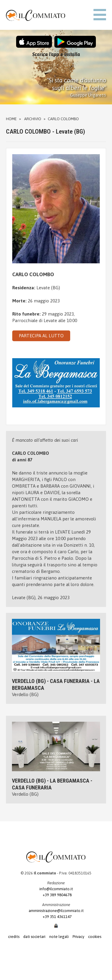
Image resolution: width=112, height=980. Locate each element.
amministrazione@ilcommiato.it (56, 911)
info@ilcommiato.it (56, 889)
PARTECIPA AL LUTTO (41, 336)
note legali (59, 937)
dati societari (34, 937)
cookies (95, 937)
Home (11, 119)
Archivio (33, 119)
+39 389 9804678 (56, 895)
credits (14, 937)
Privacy (78, 937)
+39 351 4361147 (56, 917)
